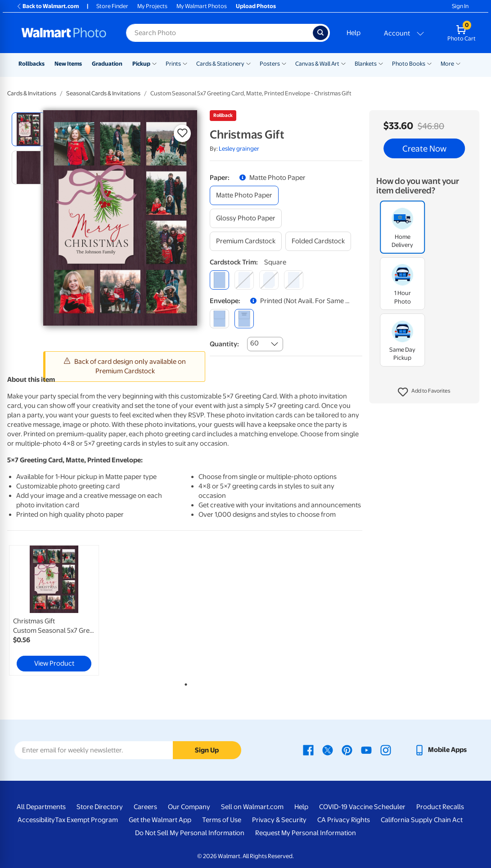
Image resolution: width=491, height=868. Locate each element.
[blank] (219, 319)
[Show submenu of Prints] (185, 63)
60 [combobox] (255, 343)
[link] (54, 610)
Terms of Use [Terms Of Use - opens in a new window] (222, 820)
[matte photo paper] (244, 195)
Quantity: (224, 344)
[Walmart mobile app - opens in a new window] (440, 750)
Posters (270, 64)
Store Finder (112, 6)
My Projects (152, 6)
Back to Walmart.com (47, 6)
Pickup (141, 64)
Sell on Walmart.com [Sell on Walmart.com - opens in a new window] (252, 807)
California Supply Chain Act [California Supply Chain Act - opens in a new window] (422, 820)
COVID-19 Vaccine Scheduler (362, 807)
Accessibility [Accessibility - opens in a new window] (36, 820)
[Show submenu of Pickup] (154, 63)
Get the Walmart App (160, 820)
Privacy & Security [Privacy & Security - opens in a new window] (279, 820)
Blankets (366, 64)
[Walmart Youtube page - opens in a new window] (366, 750)
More (447, 64)
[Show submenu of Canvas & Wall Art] (343, 63)
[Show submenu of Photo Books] (429, 63)
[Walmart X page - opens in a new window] (328, 750)
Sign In (460, 6)
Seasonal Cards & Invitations (103, 93)
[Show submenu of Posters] (284, 63)
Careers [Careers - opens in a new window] (145, 807)
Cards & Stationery (220, 64)
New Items (68, 64)
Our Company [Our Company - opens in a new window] (189, 807)
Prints (173, 64)
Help (354, 33)
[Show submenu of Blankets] (381, 63)
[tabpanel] (67, 610)
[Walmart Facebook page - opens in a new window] (308, 750)
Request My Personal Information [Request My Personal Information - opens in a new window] (306, 833)
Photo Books (409, 64)
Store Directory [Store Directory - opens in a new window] (100, 807)
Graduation (107, 64)
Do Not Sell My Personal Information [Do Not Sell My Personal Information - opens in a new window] (190, 833)
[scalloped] (294, 280)
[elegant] (269, 280)
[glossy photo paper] (246, 218)
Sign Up (207, 750)
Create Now (424, 148)
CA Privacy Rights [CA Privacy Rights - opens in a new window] (344, 820)
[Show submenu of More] (458, 63)
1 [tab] (184, 683)
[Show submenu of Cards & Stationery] (248, 63)
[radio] (29, 129)
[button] (424, 392)
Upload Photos (256, 6)
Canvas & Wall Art (317, 64)
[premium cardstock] (246, 241)
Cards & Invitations (32, 93)
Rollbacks (32, 64)
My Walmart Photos (202, 6)
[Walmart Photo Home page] (64, 33)
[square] (219, 280)
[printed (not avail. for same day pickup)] (244, 319)
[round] (244, 280)
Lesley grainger (239, 149)
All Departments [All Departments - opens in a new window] (41, 807)
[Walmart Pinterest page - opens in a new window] (347, 750)
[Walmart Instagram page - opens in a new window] (386, 750)
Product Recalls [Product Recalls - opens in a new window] (440, 807)
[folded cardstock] (318, 241)
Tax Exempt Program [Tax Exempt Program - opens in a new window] (86, 820)
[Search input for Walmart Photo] (219, 33)
